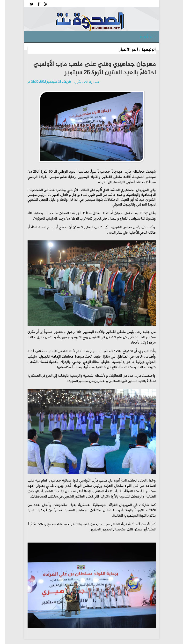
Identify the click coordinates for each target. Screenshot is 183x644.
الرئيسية (149, 49)
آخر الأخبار (129, 49)
